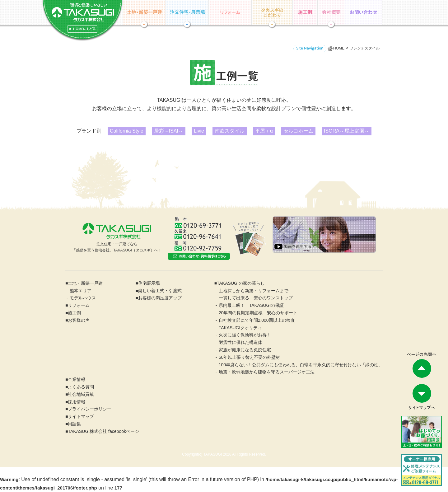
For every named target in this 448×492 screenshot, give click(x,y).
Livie (199, 131)
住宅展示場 (187, 13)
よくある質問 (81, 387)
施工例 (305, 13)
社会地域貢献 (81, 394)
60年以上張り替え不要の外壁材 (250, 357)
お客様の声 (79, 320)
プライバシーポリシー (90, 409)
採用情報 (77, 402)
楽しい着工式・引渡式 (160, 291)
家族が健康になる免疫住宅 (245, 350)
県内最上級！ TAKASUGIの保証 (251, 305)
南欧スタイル (230, 131)
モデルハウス (83, 298)
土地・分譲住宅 (144, 13)
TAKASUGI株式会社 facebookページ (103, 431)
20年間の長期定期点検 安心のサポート (258, 313)
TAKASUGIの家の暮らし (272, 13)
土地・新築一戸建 (85, 283)
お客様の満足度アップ (160, 298)
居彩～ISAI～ (169, 131)
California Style (127, 131)
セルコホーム (298, 131)
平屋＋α (264, 131)
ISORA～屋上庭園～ (347, 131)
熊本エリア (81, 291)
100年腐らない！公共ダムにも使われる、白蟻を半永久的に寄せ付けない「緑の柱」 (301, 365)
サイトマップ (81, 416)
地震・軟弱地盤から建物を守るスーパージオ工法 (267, 372)
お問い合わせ (364, 13)
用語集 (74, 424)
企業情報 (331, 13)
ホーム (82, 21)
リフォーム (230, 13)
